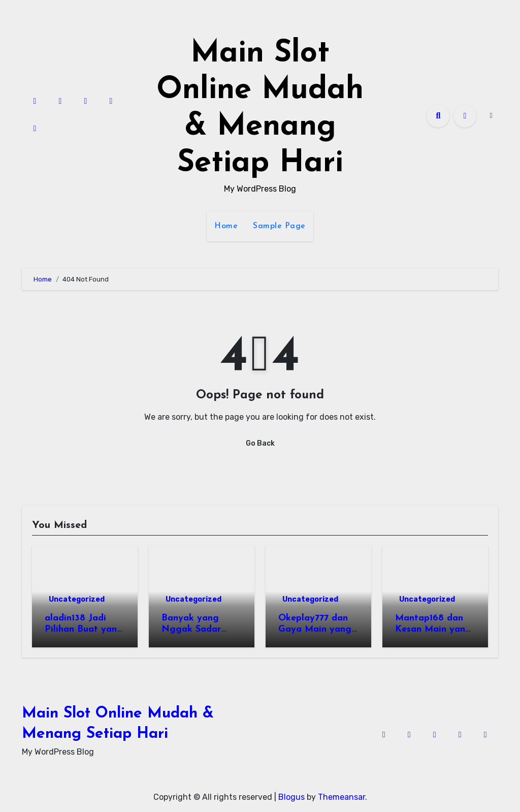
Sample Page (279, 226)
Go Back (260, 443)
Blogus (291, 797)
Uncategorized (77, 599)
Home (226, 226)
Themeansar (342, 797)
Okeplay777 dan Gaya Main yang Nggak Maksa (315, 629)
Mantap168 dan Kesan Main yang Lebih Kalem (433, 629)
